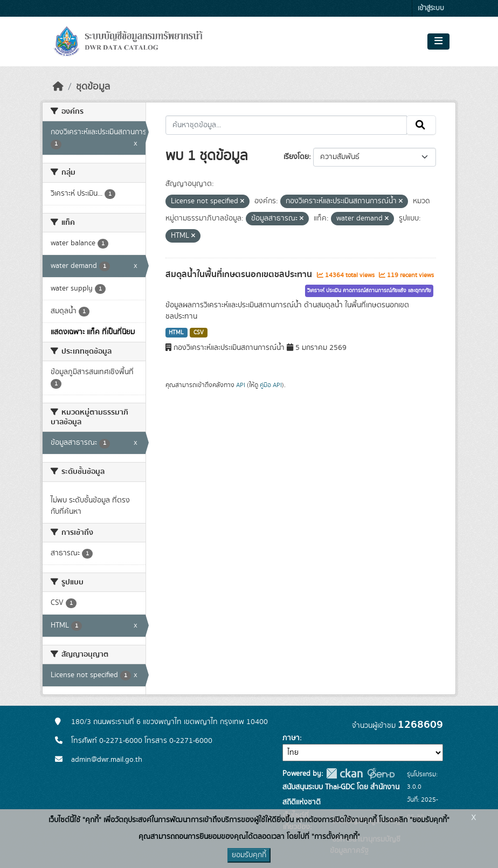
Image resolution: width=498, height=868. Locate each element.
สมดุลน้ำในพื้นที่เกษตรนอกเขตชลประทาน (240, 274)
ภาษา (291, 738)
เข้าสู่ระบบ (431, 8)
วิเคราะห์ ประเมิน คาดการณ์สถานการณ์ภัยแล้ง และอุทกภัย (369, 291)
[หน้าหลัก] (58, 87)
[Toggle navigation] (438, 42)
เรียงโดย (296, 157)
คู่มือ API (271, 385)
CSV (199, 333)
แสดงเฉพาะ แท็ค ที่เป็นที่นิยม (93, 332)
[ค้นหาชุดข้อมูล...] (286, 125)
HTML (176, 333)
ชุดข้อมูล (93, 87)
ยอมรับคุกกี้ (249, 855)
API (241, 385)
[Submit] (421, 125)
